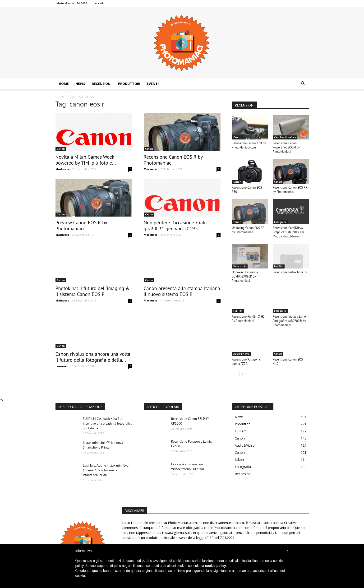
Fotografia (280, 222)
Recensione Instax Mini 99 (290, 272)
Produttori (129, 84)
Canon (61, 149)
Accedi (99, 3)
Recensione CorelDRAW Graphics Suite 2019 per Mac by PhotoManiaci (288, 232)
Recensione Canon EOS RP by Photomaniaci (290, 190)
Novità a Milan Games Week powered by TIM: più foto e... (86, 160)
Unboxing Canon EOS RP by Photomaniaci (248, 230)
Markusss (62, 169)
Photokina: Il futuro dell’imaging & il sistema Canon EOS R (93, 291)
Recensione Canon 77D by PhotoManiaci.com (249, 145)
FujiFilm (279, 266)
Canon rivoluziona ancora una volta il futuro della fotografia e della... (93, 357)
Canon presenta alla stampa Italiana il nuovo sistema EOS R (182, 291)
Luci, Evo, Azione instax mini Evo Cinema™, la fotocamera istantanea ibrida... (106, 470)
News (80, 84)
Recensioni (102, 84)
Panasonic (240, 266)
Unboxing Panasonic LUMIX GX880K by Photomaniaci (245, 276)
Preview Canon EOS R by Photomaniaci (81, 226)
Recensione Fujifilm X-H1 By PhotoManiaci (248, 319)
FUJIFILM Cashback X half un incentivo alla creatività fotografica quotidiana (108, 423)
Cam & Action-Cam (285, 137)
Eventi (153, 84)
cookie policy (215, 566)
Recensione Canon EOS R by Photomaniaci (173, 160)
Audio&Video (241, 354)
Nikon (239, 460)
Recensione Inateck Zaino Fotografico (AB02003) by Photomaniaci (289, 321)
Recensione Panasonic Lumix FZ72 (246, 362)
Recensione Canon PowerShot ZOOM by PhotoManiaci (286, 147)
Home (64, 84)
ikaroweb (62, 366)
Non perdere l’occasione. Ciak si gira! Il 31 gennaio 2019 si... (177, 226)
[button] (303, 84)
